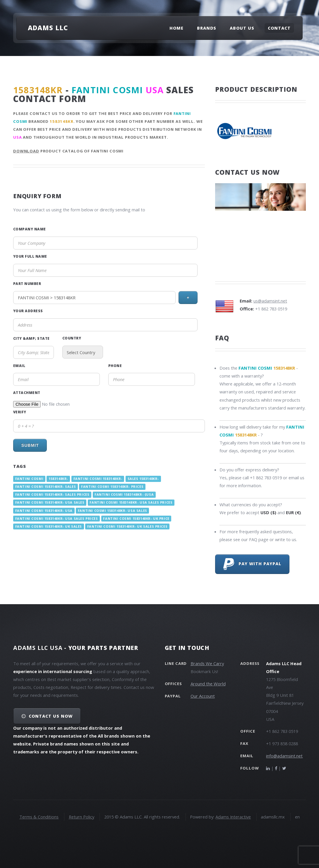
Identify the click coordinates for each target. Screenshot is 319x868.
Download (26, 151)
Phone (115, 366)
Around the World (208, 684)
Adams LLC (48, 28)
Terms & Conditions (39, 817)
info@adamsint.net (284, 756)
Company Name (30, 229)
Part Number (27, 283)
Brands (207, 28)
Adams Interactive (233, 817)
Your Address (28, 311)
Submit (30, 445)
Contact (279, 28)
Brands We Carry (207, 663)
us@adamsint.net (270, 301)
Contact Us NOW (51, 716)
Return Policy (82, 817)
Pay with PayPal (252, 564)
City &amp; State (31, 338)
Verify (20, 412)
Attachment (27, 393)
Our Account (203, 696)
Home (176, 28)
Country (72, 338)
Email (19, 366)
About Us (242, 28)
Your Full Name (30, 256)
